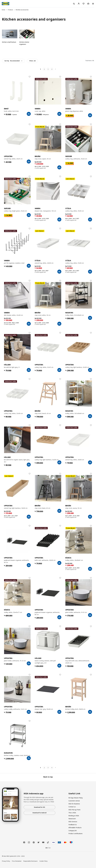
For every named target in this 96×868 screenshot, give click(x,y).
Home (3, 10)
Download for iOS (39, 807)
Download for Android (40, 813)
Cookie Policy (43, 861)
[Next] (56, 69)
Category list (73, 831)
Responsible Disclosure (30, 861)
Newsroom (72, 819)
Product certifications (75, 834)
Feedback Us (73, 825)
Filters (32, 61)
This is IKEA (72, 813)
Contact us (72, 807)
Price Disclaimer (17, 861)
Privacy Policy (6, 861)
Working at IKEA (74, 816)
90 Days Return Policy (76, 798)
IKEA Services (73, 822)
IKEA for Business (74, 804)
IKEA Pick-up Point (74, 810)
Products (10, 10)
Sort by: (12, 61)
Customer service (74, 801)
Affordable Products (75, 828)
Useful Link (74, 794)
